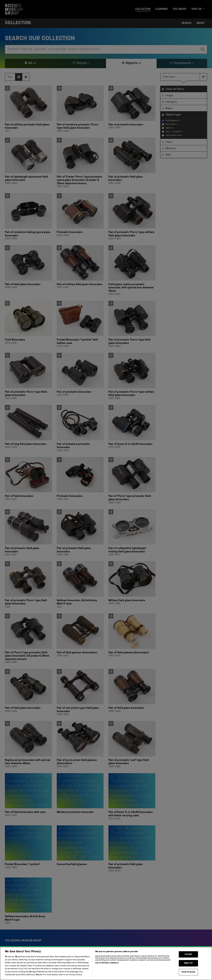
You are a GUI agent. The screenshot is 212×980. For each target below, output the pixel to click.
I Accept (188, 954)
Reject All (188, 963)
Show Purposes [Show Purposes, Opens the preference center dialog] (188, 972)
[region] (106, 963)
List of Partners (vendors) (107, 963)
